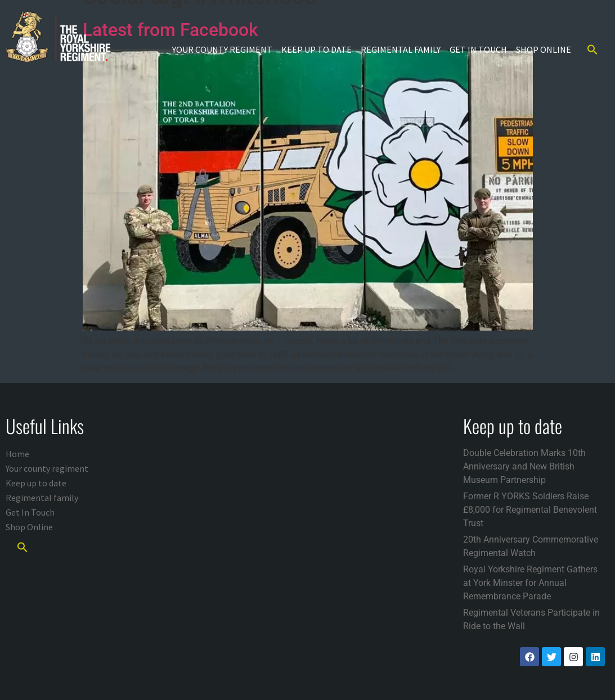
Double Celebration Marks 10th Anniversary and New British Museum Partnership (524, 466)
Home (17, 454)
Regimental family (401, 49)
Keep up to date (317, 49)
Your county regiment (222, 49)
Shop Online (544, 49)
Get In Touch (478, 49)
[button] (592, 49)
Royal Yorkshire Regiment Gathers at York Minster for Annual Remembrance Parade (530, 583)
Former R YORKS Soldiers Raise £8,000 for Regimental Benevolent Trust (530, 510)
